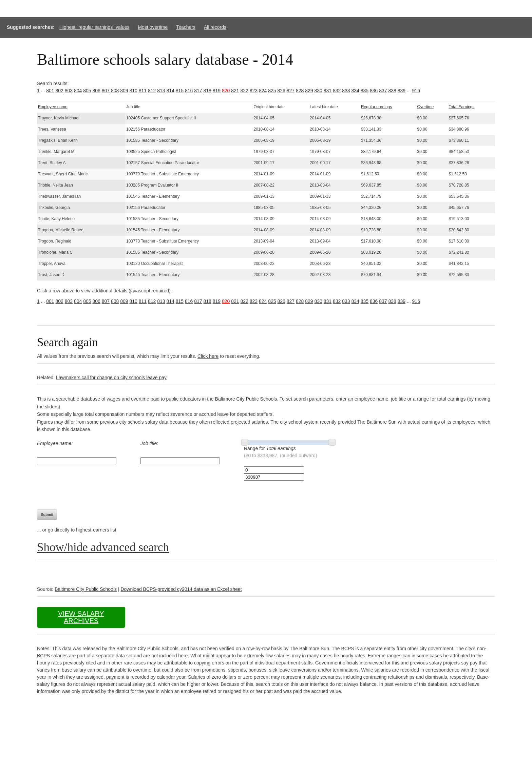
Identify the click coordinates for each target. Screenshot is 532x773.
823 (254, 91)
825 (272, 91)
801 (50, 91)
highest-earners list (96, 530)
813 (161, 91)
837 (383, 91)
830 (318, 91)
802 (60, 91)
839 (402, 91)
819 (217, 91)
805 (87, 91)
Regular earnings (376, 107)
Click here (208, 356)
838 (392, 91)
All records (215, 27)
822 (244, 91)
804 (78, 91)
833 (346, 91)
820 (226, 91)
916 (416, 91)
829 (309, 91)
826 (281, 91)
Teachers (186, 27)
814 (170, 91)
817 (198, 91)
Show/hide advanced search (103, 547)
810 (134, 91)
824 (263, 91)
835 (365, 91)
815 (180, 91)
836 (374, 91)
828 (300, 91)
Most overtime (153, 27)
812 (152, 91)
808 (115, 91)
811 (143, 91)
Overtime (425, 107)
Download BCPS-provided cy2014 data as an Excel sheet (181, 589)
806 (97, 91)
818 (207, 91)
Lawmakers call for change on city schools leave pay (111, 378)
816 (189, 91)
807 (106, 91)
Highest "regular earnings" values (94, 27)
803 (69, 91)
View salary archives (81, 617)
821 (235, 91)
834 (355, 91)
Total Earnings (461, 107)
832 (337, 91)
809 (124, 91)
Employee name (53, 107)
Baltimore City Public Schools (246, 399)
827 (291, 91)
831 (328, 91)
